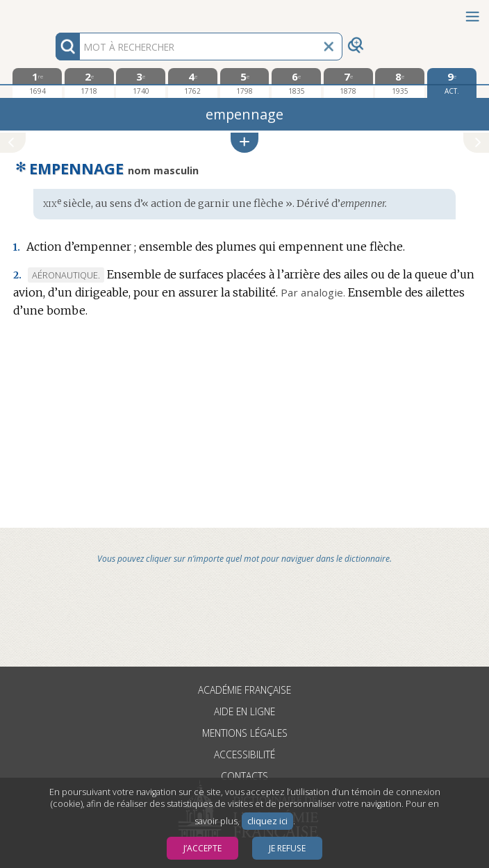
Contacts (244, 776)
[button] (244, 143)
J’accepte (202, 848)
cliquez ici (267, 821)
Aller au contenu (54, 12)
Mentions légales (245, 733)
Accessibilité (244, 754)
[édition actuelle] (452, 83)
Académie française (244, 690)
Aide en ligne (244, 711)
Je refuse (287, 848)
